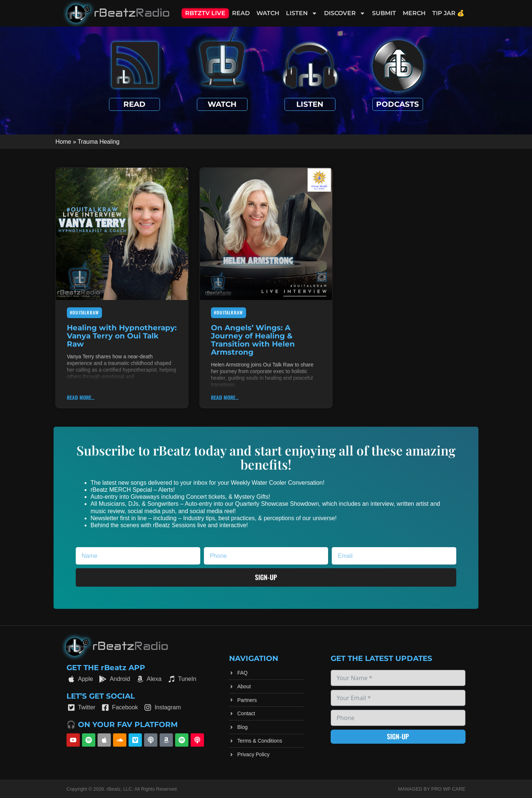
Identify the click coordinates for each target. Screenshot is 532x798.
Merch (414, 13)
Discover (345, 13)
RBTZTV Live (205, 13)
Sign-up (398, 736)
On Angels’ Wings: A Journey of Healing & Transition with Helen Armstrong (253, 340)
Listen (302, 13)
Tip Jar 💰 (448, 13)
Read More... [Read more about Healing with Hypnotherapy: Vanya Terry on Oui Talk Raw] (81, 397)
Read (241, 13)
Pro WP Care (448, 789)
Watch (268, 13)
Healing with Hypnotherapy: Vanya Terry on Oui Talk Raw (122, 336)
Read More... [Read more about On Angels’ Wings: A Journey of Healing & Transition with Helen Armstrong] (225, 397)
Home (63, 142)
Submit (384, 13)
